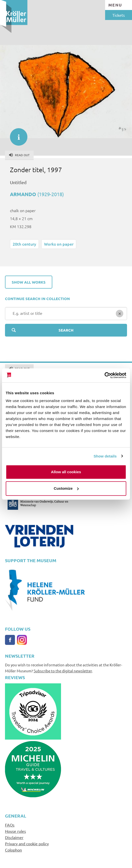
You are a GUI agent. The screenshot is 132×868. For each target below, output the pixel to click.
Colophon (13, 850)
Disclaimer (14, 837)
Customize (66, 488)
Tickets (119, 15)
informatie (16, 134)
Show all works (29, 282)
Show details (105, 456)
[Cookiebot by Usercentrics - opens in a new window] (104, 375)
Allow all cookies (66, 472)
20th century (24, 244)
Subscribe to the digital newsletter (63, 671)
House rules (15, 831)
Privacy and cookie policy (27, 844)
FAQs (10, 825)
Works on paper (59, 244)
